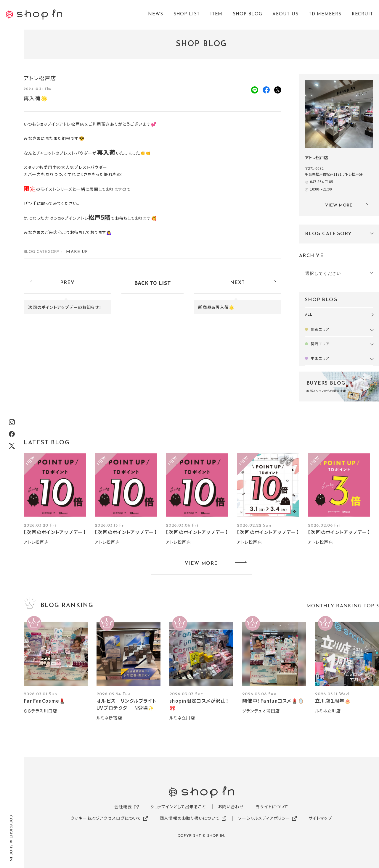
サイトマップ (320, 818)
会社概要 (123, 806)
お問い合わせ (231, 806)
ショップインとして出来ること (178, 806)
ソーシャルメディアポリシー (264, 818)
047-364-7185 (323, 181)
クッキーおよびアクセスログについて (106, 818)
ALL (309, 315)
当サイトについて (272, 806)
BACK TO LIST (152, 283)
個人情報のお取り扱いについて (190, 818)
